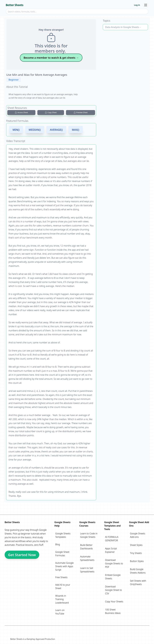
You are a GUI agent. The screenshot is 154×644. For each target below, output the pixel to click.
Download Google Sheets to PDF (114, 563)
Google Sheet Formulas (62, 554)
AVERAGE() (56, 130)
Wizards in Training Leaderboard (62, 599)
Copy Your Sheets (114, 601)
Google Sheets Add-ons (138, 535)
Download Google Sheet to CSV (114, 590)
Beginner (14, 80)
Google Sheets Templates (63, 535)
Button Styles (137, 561)
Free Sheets (61, 577)
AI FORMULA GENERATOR (112, 539)
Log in (137, 5)
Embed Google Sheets (113, 577)
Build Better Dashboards (86, 547)
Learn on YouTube (60, 612)
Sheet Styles (136, 545)
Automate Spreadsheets (87, 558)
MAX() (76, 130)
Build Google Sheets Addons (138, 571)
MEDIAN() (35, 130)
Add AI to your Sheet (63, 587)
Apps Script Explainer (111, 550)
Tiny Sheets (136, 553)
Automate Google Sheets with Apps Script (64, 566)
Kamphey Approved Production (41, 639)
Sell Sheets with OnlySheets (138, 582)
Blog (58, 544)
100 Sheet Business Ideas (113, 611)
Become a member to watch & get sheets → (51, 58)
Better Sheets (15, 5)
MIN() (16, 130)
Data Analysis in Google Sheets (122, 27)
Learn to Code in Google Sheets (89, 535)
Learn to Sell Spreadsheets (87, 570)
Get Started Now (22, 555)
